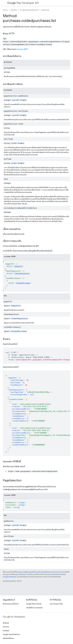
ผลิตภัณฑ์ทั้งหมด (8, 638)
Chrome (6, 627)
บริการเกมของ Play (56, 604)
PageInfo (18, 266)
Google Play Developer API (29, 10)
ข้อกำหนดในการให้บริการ (11, 604)
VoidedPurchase (23, 283)
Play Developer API (23, 3)
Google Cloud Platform (11, 634)
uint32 (16, 100)
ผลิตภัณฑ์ (14, 10)
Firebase (6, 631)
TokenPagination (22, 273)
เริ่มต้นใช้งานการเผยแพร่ (34, 608)
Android (6, 623)
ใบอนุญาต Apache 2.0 (20, 574)
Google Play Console (34, 604)
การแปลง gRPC (22, 49)
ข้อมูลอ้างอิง (45, 10)
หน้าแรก (5, 10)
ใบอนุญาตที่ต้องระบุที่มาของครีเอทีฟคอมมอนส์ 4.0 (42, 572)
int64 (14, 143)
